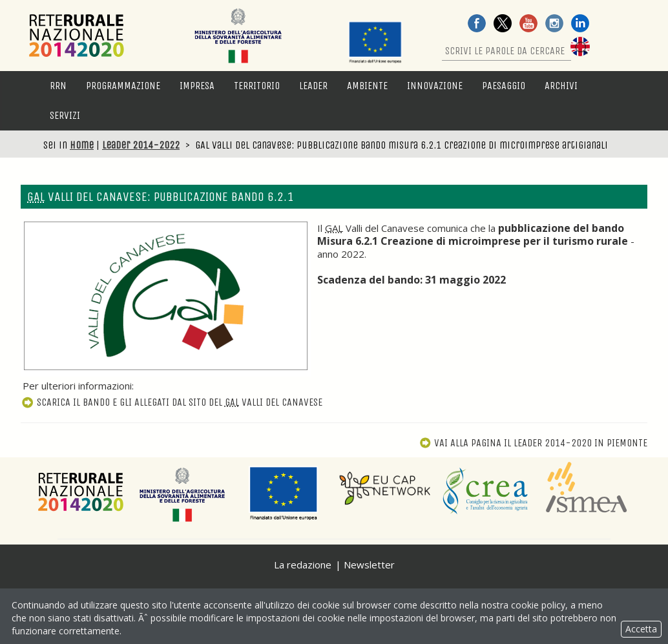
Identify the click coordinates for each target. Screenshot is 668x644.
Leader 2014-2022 (141, 145)
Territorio (257, 86)
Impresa (197, 86)
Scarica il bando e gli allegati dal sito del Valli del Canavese (172, 402)
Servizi (65, 115)
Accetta (641, 629)
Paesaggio (504, 86)
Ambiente (367, 86)
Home (82, 145)
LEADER (313, 86)
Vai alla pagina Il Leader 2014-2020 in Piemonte (533, 443)
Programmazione (123, 86)
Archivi (561, 86)
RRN (58, 86)
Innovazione (435, 86)
